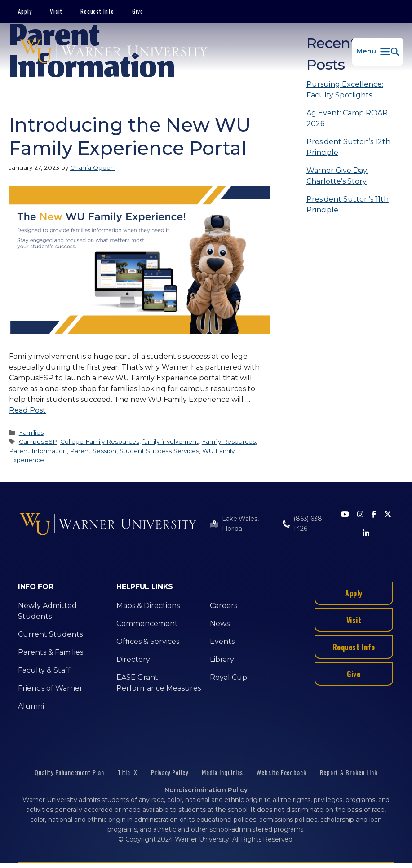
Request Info (97, 11)
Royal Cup (228, 677)
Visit (56, 11)
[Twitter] (388, 515)
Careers (224, 606)
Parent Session (93, 451)
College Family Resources (100, 441)
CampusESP (38, 441)
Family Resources (229, 441)
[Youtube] (345, 515)
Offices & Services (148, 641)
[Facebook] (374, 515)
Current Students (50, 634)
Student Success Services (159, 451)
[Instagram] (360, 515)
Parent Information (38, 451)
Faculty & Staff (44, 670)
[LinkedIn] (366, 534)
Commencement (147, 623)
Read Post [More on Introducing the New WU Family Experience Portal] (27, 410)
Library (222, 659)
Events (222, 641)
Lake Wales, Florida (240, 524)
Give (138, 11)
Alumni (31, 706)
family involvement (171, 441)
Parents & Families (51, 652)
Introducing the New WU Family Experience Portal (130, 137)
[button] (378, 52)
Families (31, 432)
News (220, 623)
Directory (133, 659)
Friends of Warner (50, 688)
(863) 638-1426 (309, 524)
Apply (25, 11)
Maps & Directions (148, 606)
